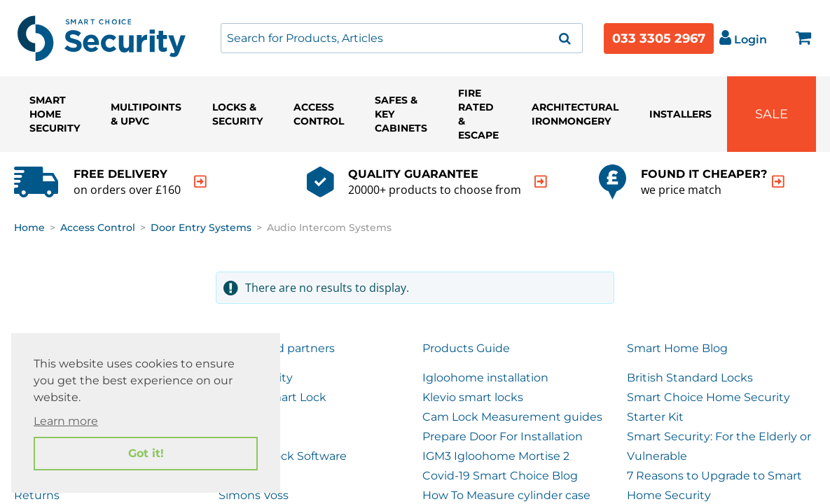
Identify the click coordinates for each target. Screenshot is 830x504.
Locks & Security (237, 114)
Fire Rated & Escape (478, 114)
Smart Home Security (55, 114)
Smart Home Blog (677, 348)
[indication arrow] (200, 182)
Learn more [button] (66, 421)
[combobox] (402, 38)
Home (29, 227)
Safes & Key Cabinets (401, 114)
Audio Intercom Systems (329, 227)
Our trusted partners (277, 348)
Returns (37, 495)
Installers (680, 114)
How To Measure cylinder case (506, 495)
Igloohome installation (485, 378)
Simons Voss (254, 495)
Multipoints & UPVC (146, 114)
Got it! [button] (146, 453)
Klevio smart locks (473, 397)
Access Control (319, 114)
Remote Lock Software (283, 456)
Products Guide (466, 348)
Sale (772, 114)
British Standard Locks (690, 378)
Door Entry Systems (201, 227)
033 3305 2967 (659, 38)
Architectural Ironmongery (575, 114)
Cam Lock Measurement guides (512, 417)
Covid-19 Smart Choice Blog (500, 476)
